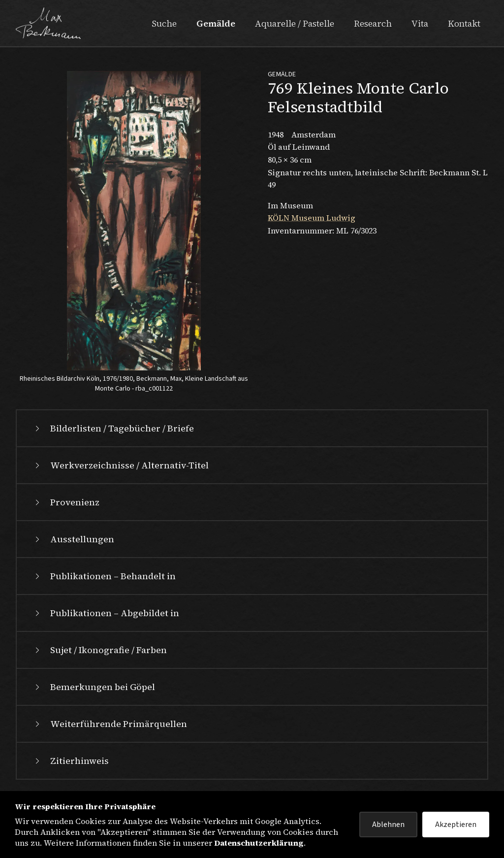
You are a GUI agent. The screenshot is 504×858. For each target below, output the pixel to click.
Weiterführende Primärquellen (110, 724)
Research (373, 23)
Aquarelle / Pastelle (295, 23)
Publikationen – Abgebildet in (106, 613)
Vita (420, 23)
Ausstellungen (73, 539)
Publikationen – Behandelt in (104, 576)
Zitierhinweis (71, 761)
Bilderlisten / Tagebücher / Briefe (113, 428)
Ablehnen (388, 825)
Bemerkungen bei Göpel (94, 687)
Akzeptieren (456, 825)
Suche (164, 23)
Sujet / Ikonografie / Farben (100, 650)
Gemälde (216, 23)
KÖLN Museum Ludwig (312, 218)
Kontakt (464, 23)
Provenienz (66, 502)
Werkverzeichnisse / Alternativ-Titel (121, 465)
